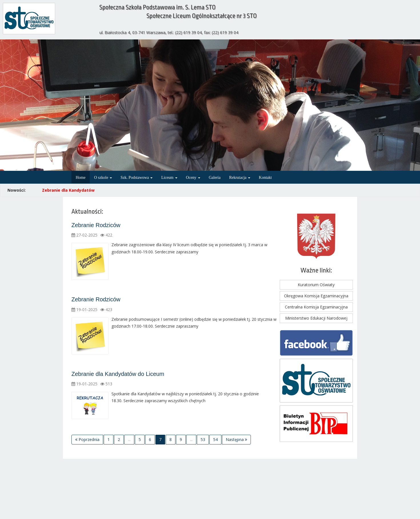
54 (215, 439)
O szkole (103, 178)
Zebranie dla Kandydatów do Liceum (118, 374)
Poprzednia (87, 439)
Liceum (169, 178)
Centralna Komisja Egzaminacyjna (316, 307)
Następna (236, 439)
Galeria (215, 178)
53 (203, 439)
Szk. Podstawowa (137, 178)
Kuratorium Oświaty (316, 285)
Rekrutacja (240, 178)
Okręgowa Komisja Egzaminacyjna (316, 296)
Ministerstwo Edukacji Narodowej (316, 318)
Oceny (193, 178)
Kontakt (265, 178)
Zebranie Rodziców (96, 225)
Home (81, 178)
